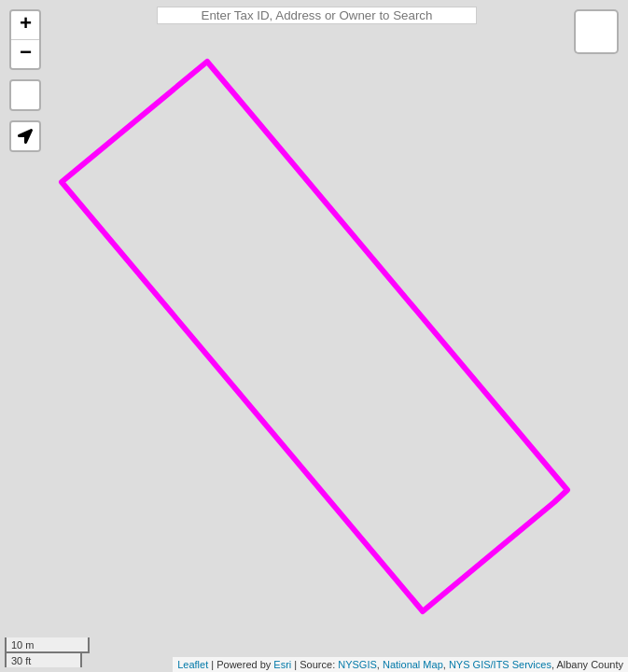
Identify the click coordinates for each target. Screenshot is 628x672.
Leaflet (193, 665)
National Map (413, 665)
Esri (282, 665)
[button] (25, 136)
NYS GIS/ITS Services (500, 665)
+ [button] (26, 25)
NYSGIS (357, 665)
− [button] (26, 54)
